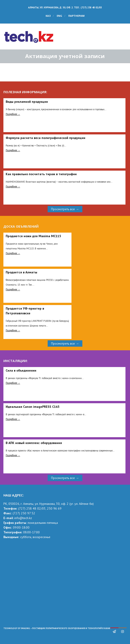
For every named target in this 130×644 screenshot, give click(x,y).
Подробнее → (13, 114)
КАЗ (48, 16)
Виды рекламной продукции (27, 102)
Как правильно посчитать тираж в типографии (41, 174)
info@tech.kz (23, 518)
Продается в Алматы (21, 272)
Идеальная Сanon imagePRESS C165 (33, 407)
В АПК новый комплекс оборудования (34, 443)
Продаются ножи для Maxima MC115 (33, 236)
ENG (59, 16)
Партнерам (76, 16)
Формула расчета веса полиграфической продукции (45, 138)
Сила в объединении (21, 370)
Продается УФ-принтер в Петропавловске (25, 311)
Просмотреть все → (65, 209)
